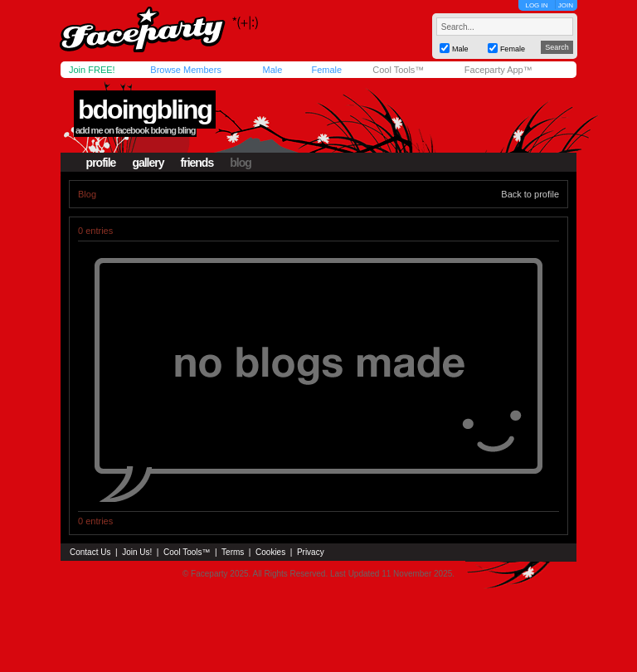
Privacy (311, 552)
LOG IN (536, 5)
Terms (233, 552)
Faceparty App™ (498, 70)
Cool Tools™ (398, 70)
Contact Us (90, 552)
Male (272, 70)
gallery (148, 163)
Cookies (270, 552)
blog (241, 163)
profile (101, 163)
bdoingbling (145, 110)
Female (326, 70)
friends (197, 163)
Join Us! (137, 552)
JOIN (566, 5)
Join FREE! (92, 70)
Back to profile (530, 194)
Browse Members (186, 70)
